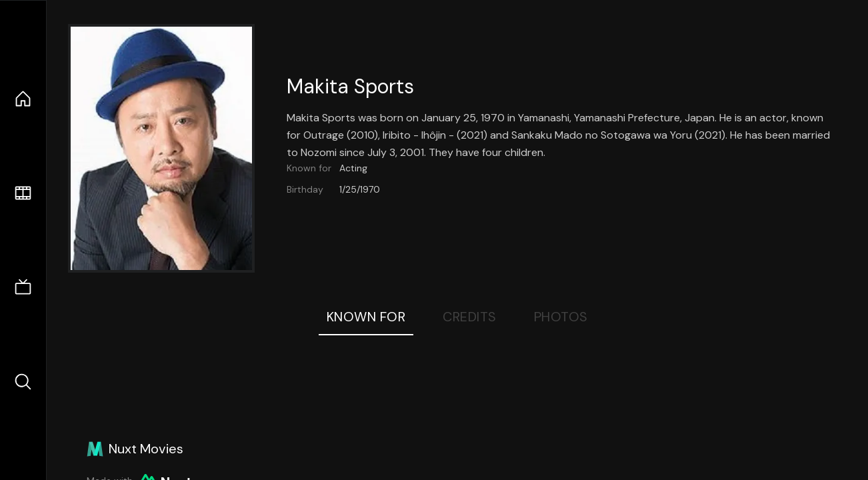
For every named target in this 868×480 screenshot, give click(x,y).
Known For (366, 317)
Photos (561, 317)
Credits (470, 317)
